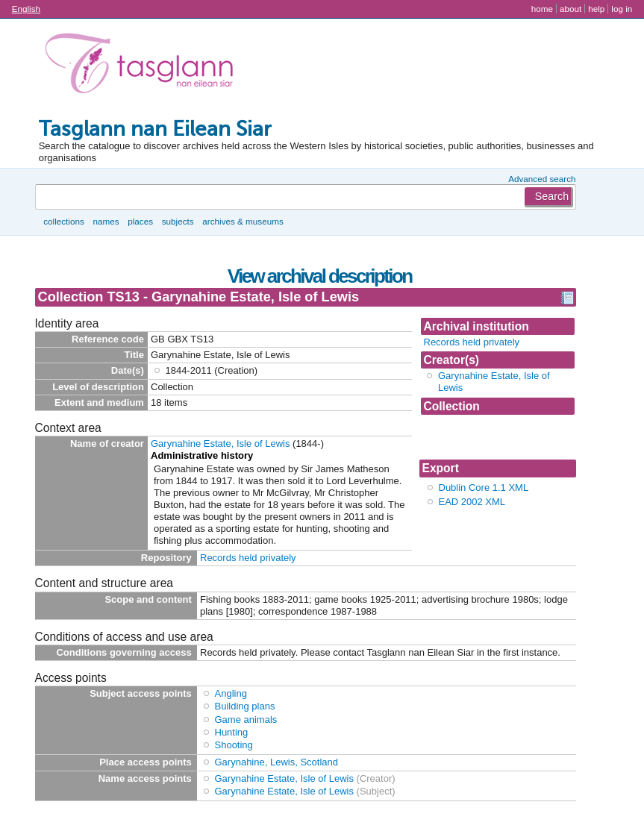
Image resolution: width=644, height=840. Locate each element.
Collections (64, 221)
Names (106, 221)
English (26, 9)
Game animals (246, 720)
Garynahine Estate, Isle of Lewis (220, 443)
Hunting (232, 732)
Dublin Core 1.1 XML (484, 488)
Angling (231, 693)
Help (596, 9)
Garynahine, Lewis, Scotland (276, 762)
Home (542, 9)
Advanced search (542, 179)
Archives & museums (243, 221)
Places (140, 221)
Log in (622, 9)
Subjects (178, 221)
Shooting (234, 745)
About (570, 9)
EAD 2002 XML (472, 502)
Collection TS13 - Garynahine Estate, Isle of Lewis (494, 437)
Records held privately (472, 342)
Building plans (245, 706)
